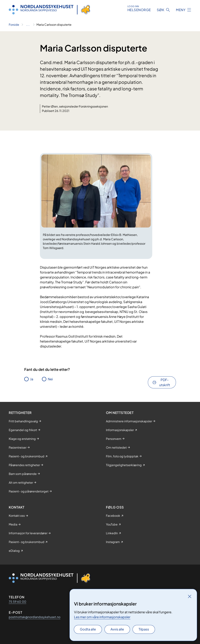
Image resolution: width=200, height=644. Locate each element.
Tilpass (144, 629)
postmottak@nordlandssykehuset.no (35, 617)
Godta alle (88, 629)
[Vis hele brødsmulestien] (28, 25)
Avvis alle (117, 629)
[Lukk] (190, 596)
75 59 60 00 (18, 602)
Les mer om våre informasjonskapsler (102, 617)
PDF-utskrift (165, 382)
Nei (50, 379)
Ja (32, 379)
